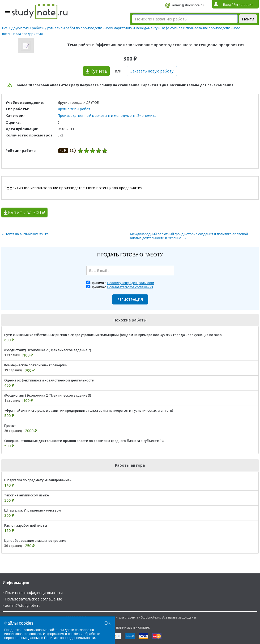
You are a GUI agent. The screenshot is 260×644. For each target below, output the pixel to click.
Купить (99, 71)
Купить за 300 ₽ (26, 212)
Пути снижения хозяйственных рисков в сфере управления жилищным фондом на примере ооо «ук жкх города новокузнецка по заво (113, 335)
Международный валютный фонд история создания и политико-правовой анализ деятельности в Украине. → (189, 236)
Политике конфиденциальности (70, 638)
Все (5, 28)
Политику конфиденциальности (130, 283)
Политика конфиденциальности (34, 593)
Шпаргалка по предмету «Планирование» (38, 480)
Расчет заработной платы (26, 525)
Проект (10, 426)
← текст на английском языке (25, 234)
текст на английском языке (27, 495)
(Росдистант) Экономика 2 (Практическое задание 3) (48, 395)
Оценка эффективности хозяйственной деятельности (49, 380)
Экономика (147, 115)
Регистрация (130, 299)
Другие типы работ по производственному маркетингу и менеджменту (101, 28)
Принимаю (122, 283)
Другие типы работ (26, 28)
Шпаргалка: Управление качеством (33, 510)
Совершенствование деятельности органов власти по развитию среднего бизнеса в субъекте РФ (84, 441)
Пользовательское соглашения (130, 287)
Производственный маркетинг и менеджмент (97, 115)
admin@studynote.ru (188, 5)
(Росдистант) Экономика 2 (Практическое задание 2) (48, 350)
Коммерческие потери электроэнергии (36, 365)
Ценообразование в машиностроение (35, 541)
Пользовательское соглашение (34, 599)
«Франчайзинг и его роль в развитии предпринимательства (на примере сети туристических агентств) (89, 411)
